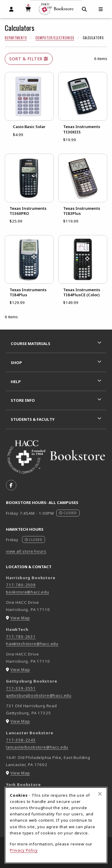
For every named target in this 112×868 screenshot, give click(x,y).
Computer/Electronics (55, 38)
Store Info (23, 400)
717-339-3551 (21, 688)
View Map (20, 618)
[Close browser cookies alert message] (100, 794)
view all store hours (26, 551)
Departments (16, 38)
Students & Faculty (33, 419)
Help (16, 382)
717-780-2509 (21, 585)
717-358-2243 (21, 740)
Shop (16, 363)
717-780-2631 (21, 637)
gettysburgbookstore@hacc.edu (39, 695)
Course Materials (31, 344)
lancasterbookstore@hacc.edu (37, 747)
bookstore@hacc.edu (28, 592)
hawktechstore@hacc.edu (32, 644)
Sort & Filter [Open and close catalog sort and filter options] (29, 59)
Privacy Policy (24, 850)
